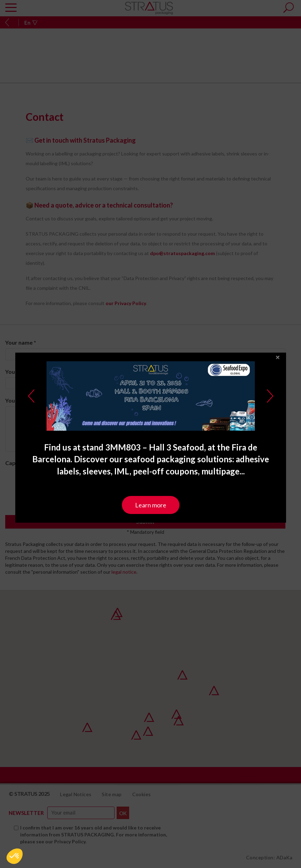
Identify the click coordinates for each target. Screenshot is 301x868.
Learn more (151, 490)
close (278, 342)
